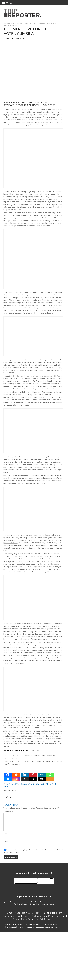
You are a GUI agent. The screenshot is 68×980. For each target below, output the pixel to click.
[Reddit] (16, 775)
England (13, 23)
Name (6, 836)
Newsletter (8, 25)
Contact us (8, 919)
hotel (19, 210)
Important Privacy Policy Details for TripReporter (40, 920)
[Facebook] (8, 775)
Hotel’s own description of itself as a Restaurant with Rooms (38, 376)
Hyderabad (7, 905)
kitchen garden (47, 629)
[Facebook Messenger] (8, 779)
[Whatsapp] (50, 775)
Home (9, 916)
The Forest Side (10, 755)
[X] (25, 779)
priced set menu (10, 543)
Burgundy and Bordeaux (49, 564)
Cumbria (7, 23)
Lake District (52, 23)
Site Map (48, 919)
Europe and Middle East (26, 23)
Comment (8, 812)
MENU (9, 3)
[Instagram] (16, 779)
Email (6, 844)
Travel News (18, 907)
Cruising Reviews (24, 905)
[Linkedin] (25, 775)
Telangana (15, 905)
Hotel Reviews (41, 23)
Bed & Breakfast (25, 761)
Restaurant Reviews (29, 907)
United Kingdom (18, 25)
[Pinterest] (33, 775)
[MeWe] (42, 775)
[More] (50, 779)
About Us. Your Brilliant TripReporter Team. (39, 916)
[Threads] (33, 779)
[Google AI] (42, 779)
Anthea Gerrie (22, 38)
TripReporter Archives (29, 919)
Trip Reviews (50, 907)
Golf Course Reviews (45, 905)
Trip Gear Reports (58, 905)
